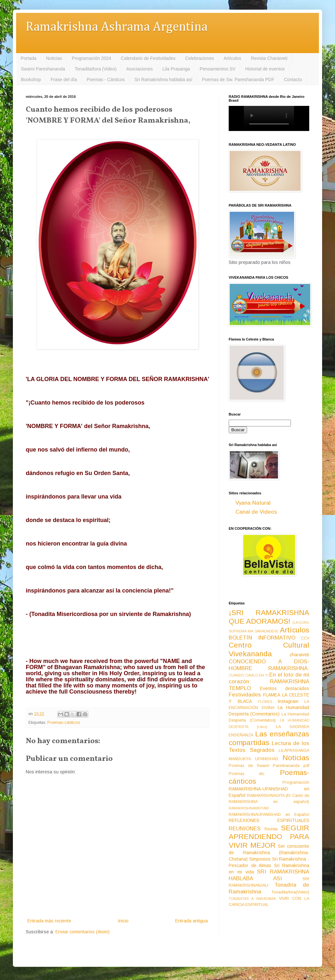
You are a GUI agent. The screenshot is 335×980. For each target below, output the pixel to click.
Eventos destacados (285, 688)
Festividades (245, 695)
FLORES (265, 702)
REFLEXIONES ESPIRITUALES (269, 820)
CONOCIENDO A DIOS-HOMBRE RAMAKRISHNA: (269, 665)
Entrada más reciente (49, 921)
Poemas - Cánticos (106, 79)
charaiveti (299, 655)
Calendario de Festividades (148, 58)
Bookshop (31, 79)
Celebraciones (200, 58)
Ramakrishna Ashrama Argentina (117, 27)
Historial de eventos (265, 69)
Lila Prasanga (176, 69)
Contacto (293, 79)
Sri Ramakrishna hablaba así (163, 79)
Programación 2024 (91, 58)
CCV (305, 638)
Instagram (288, 701)
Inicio (123, 921)
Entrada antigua (191, 921)
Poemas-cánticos (64, 723)
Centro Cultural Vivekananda (269, 649)
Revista (271, 829)
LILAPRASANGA (294, 751)
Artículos (232, 58)
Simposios (260, 859)
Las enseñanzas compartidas (269, 738)
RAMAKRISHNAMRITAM (249, 808)
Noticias (54, 58)
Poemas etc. (247, 774)
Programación (296, 782)
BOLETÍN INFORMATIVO (262, 638)
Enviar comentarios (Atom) (82, 932)
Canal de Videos (256, 512)
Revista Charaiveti (269, 58)
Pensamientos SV (218, 69)
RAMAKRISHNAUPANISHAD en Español (269, 815)
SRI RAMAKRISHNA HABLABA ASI (269, 875)
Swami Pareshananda (43, 69)
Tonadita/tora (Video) (96, 69)
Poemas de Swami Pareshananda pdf (269, 766)
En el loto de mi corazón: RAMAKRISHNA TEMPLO (269, 681)
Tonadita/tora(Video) (290, 892)
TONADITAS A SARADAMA (252, 899)
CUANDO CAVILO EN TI (249, 675)
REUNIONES (245, 829)
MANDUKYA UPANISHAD (254, 759)
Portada (29, 58)
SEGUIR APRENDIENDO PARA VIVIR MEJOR (269, 837)
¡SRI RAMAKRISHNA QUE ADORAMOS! (269, 617)
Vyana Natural (253, 503)
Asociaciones (140, 69)
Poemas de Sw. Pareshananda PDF (238, 79)
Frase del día (64, 79)
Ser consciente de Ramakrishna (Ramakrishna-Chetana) (269, 853)
